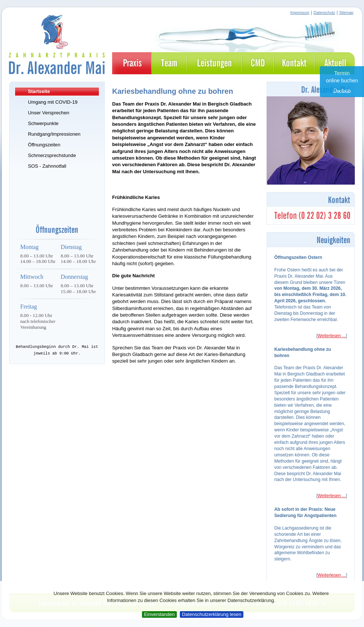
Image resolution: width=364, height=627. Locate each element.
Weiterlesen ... (332, 336)
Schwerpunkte (43, 123)
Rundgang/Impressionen (54, 134)
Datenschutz (324, 13)
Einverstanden (159, 614)
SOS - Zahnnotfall (47, 166)
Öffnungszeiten (44, 145)
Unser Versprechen (49, 113)
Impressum (300, 13)
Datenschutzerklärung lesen (212, 614)
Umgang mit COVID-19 (53, 102)
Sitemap (346, 13)
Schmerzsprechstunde (52, 155)
